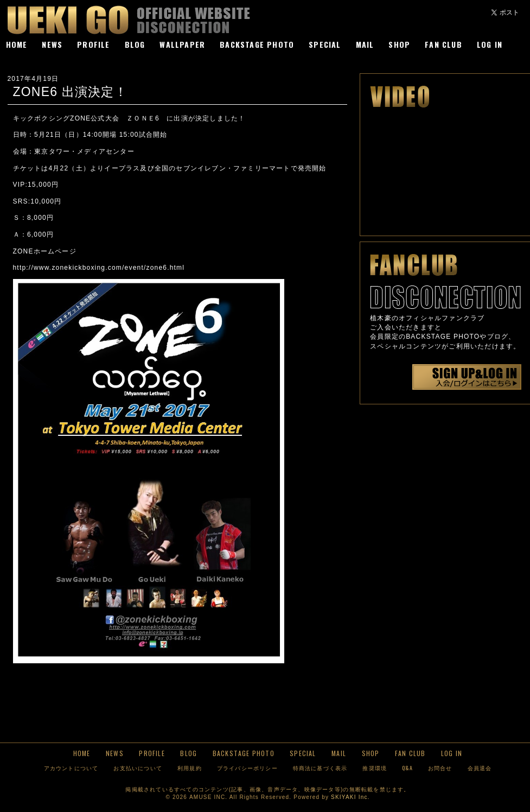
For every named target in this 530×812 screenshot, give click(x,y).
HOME (17, 44)
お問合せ (440, 768)
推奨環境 (375, 768)
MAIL (365, 44)
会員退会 (480, 768)
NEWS (52, 44)
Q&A (407, 768)
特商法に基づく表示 (320, 768)
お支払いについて (138, 768)
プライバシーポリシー (247, 768)
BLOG (135, 44)
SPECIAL (325, 44)
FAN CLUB (443, 44)
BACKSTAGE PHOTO (257, 44)
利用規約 (190, 768)
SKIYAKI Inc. (350, 797)
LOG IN (490, 44)
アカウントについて (71, 768)
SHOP (399, 44)
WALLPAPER (182, 44)
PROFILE (93, 44)
